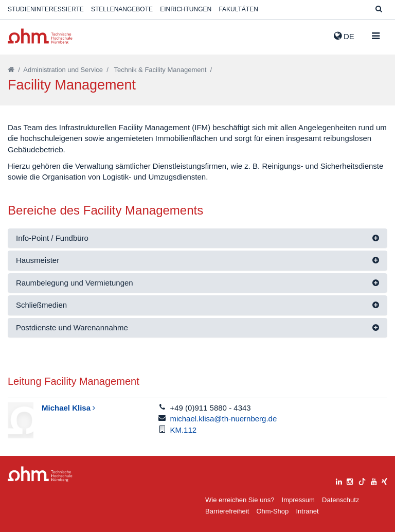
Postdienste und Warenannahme (72, 327)
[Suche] (379, 10)
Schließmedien (41, 305)
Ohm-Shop (272, 511)
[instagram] (350, 480)
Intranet (307, 511)
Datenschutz (340, 500)
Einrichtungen (186, 9)
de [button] (344, 36)
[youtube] (374, 480)
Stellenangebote (122, 9)
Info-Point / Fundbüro (52, 238)
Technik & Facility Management (160, 70)
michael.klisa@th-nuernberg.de (223, 419)
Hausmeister (38, 260)
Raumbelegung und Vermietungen (75, 283)
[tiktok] (362, 480)
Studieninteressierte (46, 9)
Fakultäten (238, 9)
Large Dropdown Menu (40, 474)
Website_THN (40, 36)
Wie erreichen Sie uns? (240, 500)
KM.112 (183, 430)
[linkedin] (339, 480)
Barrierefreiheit (227, 511)
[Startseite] (11, 70)
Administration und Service (63, 70)
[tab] (197, 238)
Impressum (298, 500)
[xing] (384, 480)
